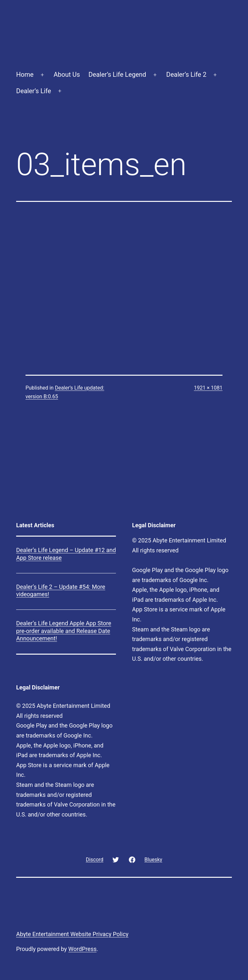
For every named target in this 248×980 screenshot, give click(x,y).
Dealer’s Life (34, 91)
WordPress (83, 949)
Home (25, 74)
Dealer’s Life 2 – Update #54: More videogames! (61, 590)
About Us (67, 74)
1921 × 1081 (208, 388)
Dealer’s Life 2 (186, 74)
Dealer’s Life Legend (117, 74)
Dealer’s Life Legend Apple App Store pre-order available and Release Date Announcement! (64, 631)
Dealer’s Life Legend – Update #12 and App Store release (66, 554)
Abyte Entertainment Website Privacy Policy (72, 934)
